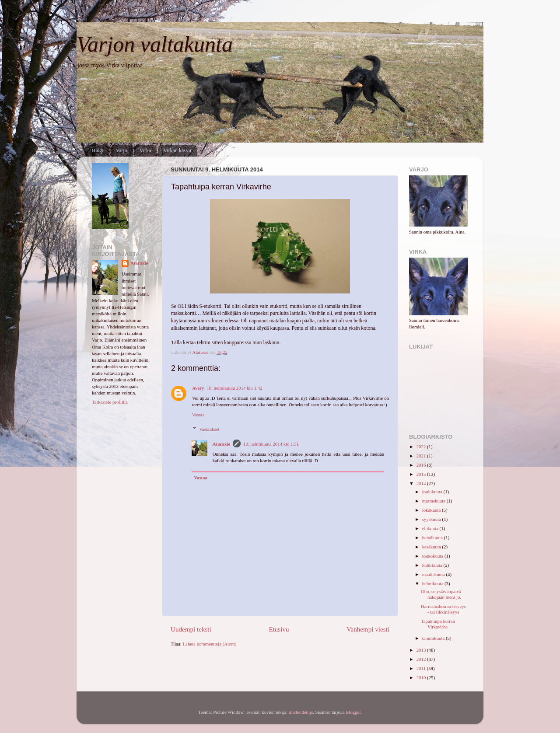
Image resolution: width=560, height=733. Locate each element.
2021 (422, 456)
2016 (422, 465)
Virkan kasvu (177, 150)
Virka (145, 150)
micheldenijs (301, 712)
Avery (198, 388)
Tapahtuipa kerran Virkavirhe (438, 624)
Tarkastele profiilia (110, 402)
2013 (422, 650)
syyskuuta (432, 519)
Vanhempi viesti (368, 629)
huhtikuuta (433, 565)
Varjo (122, 150)
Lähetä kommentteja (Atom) (210, 644)
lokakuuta (432, 510)
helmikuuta (433, 583)
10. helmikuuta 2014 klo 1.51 (271, 444)
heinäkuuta (433, 538)
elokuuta (431, 528)
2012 (422, 659)
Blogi (98, 150)
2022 (422, 447)
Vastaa (198, 415)
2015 (422, 474)
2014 (422, 483)
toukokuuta (433, 556)
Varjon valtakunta (155, 44)
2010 (422, 677)
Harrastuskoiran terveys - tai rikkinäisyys (443, 609)
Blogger (353, 712)
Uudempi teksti (191, 629)
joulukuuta (433, 492)
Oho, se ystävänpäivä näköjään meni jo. (441, 594)
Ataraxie (221, 444)
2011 (422, 668)
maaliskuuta (434, 574)
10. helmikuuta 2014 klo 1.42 (234, 388)
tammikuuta (434, 638)
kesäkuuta (432, 547)
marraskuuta (434, 501)
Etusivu (279, 629)
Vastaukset (209, 429)
